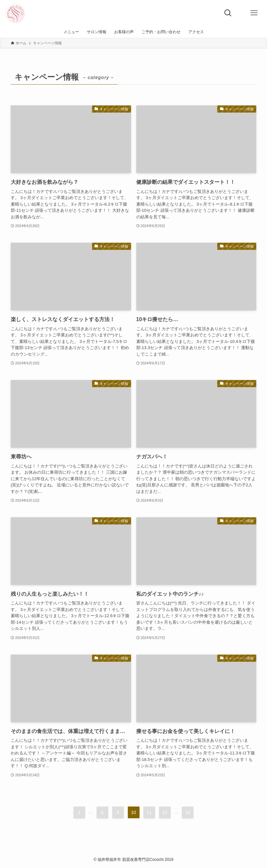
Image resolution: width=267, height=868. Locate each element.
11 (149, 812)
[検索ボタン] (228, 13)
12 (165, 812)
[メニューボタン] (254, 13)
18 (188, 812)
